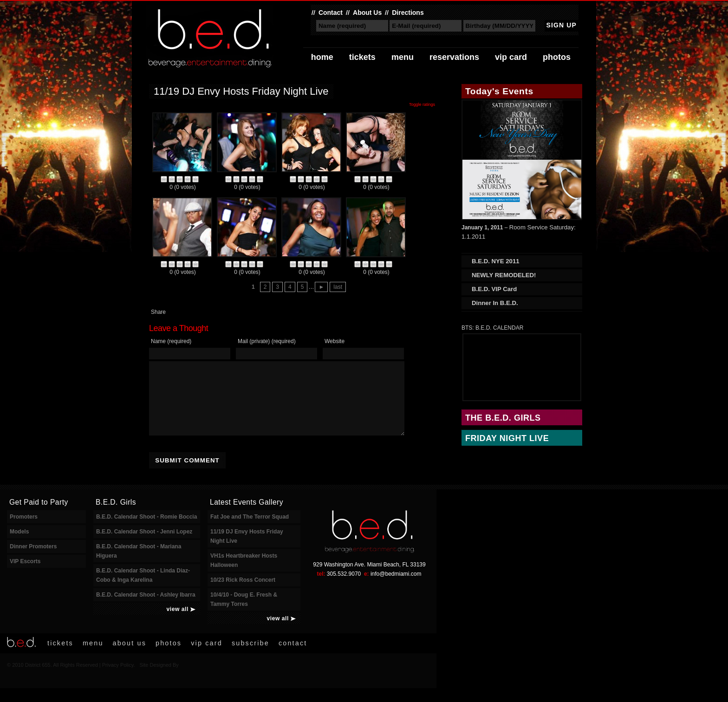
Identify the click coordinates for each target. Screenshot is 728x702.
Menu (403, 57)
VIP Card (511, 57)
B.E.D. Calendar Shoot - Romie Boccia (146, 531)
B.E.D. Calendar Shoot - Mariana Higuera (139, 565)
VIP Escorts (25, 575)
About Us (367, 13)
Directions (408, 13)
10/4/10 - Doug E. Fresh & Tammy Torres (244, 613)
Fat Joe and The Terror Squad (250, 531)
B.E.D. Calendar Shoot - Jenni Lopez (144, 546)
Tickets (362, 57)
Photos (557, 57)
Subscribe (250, 657)
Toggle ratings (422, 104)
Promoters (24, 531)
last (338, 287)
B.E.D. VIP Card (494, 289)
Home (322, 57)
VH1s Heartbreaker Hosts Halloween (244, 574)
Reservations (454, 57)
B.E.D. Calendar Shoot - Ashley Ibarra (146, 609)
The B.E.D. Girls (503, 418)
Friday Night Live (507, 438)
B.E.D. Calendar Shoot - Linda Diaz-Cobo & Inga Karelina (143, 589)
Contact (331, 13)
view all (178, 623)
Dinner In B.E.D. (495, 303)
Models (19, 546)
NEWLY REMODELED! (504, 275)
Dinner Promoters (33, 560)
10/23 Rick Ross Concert (243, 594)
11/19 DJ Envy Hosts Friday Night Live (247, 550)
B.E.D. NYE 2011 (496, 261)
